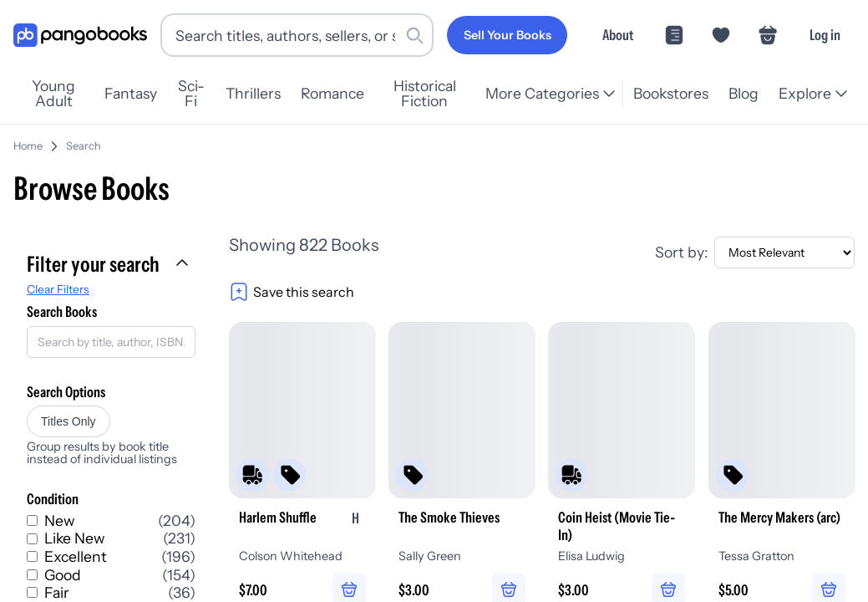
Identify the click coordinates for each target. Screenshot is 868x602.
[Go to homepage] (80, 36)
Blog (744, 93)
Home (28, 146)
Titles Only (69, 421)
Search (84, 146)
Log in (825, 35)
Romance (332, 93)
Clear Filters (58, 289)
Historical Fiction (425, 94)
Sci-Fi (191, 94)
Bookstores (671, 93)
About (618, 35)
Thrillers (253, 93)
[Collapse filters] (184, 264)
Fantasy (131, 93)
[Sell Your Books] (507, 35)
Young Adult (53, 94)
